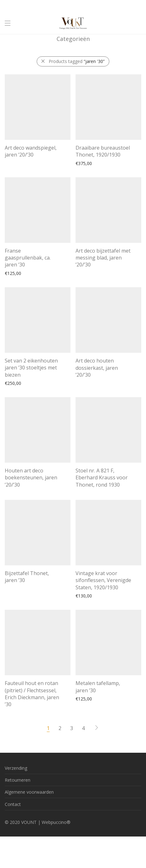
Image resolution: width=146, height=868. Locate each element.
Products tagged (77, 61)
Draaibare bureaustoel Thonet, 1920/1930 (103, 151)
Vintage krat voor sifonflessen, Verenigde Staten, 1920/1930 (103, 580)
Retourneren (18, 780)
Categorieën (73, 39)
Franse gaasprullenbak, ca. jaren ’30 (28, 258)
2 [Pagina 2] (60, 728)
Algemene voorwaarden (29, 792)
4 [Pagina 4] (83, 728)
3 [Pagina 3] (72, 728)
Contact (13, 804)
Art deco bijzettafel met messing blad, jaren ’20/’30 (103, 258)
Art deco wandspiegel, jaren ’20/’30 (31, 151)
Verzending (16, 768)
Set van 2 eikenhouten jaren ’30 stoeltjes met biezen (31, 368)
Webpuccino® (56, 822)
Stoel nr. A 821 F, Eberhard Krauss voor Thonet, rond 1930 (102, 478)
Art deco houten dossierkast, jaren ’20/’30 (97, 368)
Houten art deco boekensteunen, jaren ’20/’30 (31, 478)
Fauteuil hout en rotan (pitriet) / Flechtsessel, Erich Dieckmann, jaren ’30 (32, 694)
